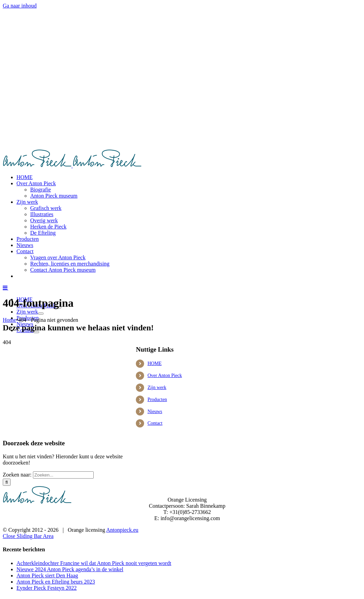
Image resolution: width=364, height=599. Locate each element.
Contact (155, 423)
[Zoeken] (7, 482)
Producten (157, 400)
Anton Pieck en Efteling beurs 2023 (56, 582)
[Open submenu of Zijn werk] (41, 314)
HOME (155, 363)
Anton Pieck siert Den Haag (47, 575)
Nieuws (155, 412)
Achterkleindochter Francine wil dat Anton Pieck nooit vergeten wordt (94, 563)
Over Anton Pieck (165, 375)
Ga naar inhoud (20, 6)
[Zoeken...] (63, 475)
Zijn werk (157, 387)
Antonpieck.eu (122, 530)
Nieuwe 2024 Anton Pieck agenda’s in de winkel (70, 569)
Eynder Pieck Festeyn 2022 (47, 588)
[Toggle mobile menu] (5, 287)
